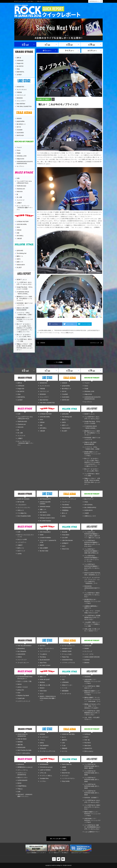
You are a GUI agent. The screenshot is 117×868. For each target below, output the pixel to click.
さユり (42, 694)
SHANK (87, 648)
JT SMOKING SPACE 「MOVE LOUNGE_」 (23, 293)
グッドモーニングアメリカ (47, 751)
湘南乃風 (20, 745)
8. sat (25, 44)
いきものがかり (22, 505)
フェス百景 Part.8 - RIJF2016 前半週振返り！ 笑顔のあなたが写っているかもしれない (92, 543)
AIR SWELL (20, 236)
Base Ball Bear (21, 104)
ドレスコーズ (20, 200)
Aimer (18, 227)
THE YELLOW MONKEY (25, 646)
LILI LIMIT (65, 538)
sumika (19, 554)
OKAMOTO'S (88, 748)
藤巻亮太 (65, 740)
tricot (19, 693)
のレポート (47, 51)
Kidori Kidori (43, 691)
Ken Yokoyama (22, 651)
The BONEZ (66, 505)
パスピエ (42, 740)
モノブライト (20, 166)
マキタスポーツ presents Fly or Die (48, 541)
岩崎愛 (64, 767)
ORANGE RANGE (45, 507)
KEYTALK (43, 646)
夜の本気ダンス (21, 124)
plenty (64, 516)
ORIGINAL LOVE (22, 156)
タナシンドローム (23, 770)
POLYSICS (88, 743)
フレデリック (66, 502)
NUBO (42, 535)
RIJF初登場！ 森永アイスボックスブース (25, 304)
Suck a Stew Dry (67, 764)
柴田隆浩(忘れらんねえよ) (25, 767)
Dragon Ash (20, 63)
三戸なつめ (43, 773)
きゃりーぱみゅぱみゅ (24, 753)
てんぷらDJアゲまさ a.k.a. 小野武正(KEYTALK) (24, 182)
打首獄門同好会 (22, 786)
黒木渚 (19, 783)
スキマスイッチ (21, 95)
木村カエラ (21, 510)
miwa (18, 69)
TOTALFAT (43, 748)
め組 (18, 233)
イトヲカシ (43, 781)
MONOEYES (20, 87)
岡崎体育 (65, 748)
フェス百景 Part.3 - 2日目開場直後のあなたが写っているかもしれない (92, 617)
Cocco (18, 150)
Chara (86, 502)
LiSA (63, 743)
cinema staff (88, 646)
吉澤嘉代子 (65, 543)
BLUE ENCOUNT (45, 660)
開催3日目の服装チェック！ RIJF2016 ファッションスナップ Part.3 (92, 693)
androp (42, 743)
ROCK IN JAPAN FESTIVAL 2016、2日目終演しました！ (93, 574)
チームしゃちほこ (67, 654)
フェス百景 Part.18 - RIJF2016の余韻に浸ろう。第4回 (92, 773)
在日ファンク (21, 551)
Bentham (42, 682)
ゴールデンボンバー (23, 663)
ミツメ (64, 677)
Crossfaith (20, 130)
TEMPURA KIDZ (21, 186)
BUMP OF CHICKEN (23, 499)
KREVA (20, 657)
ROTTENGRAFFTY (45, 499)
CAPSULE (87, 734)
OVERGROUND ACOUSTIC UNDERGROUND (25, 163)
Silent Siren (88, 746)
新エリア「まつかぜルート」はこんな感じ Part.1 (24, 335)
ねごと (64, 737)
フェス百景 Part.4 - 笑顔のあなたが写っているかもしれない (92, 595)
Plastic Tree (65, 657)
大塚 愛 (86, 513)
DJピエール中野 (22, 539)
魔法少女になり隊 (45, 685)
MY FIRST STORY (45, 665)
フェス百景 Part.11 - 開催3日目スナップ (92, 687)
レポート (70, 51)
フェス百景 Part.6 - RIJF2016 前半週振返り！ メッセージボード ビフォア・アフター (92, 559)
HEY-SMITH (43, 512)
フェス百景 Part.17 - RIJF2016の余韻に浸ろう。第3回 (92, 780)
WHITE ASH (20, 135)
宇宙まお (20, 789)
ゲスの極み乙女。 (23, 513)
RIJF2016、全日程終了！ (92, 798)
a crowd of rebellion (45, 538)
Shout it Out (65, 549)
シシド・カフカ (89, 654)
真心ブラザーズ (89, 499)
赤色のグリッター (67, 685)
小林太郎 (19, 238)
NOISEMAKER (44, 764)
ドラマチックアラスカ (68, 663)
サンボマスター (44, 737)
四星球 (42, 545)
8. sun (47, 44)
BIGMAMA (20, 98)
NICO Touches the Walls (24, 750)
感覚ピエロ (43, 677)
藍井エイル (21, 548)
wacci (64, 546)
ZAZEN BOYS (88, 510)
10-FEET (19, 75)
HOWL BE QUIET (45, 679)
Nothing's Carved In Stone (47, 518)
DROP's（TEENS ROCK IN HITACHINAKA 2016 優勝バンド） (48, 698)
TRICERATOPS (67, 507)
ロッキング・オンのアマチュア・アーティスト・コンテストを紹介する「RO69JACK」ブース (92, 580)
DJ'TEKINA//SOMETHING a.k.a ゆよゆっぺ (25, 678)
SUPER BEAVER (22, 780)
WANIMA (20, 742)
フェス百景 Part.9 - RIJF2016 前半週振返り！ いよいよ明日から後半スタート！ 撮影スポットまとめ (92, 535)
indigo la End (20, 159)
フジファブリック (45, 651)
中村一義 (87, 740)
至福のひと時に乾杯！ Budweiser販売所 (24, 309)
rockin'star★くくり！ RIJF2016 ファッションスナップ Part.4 (92, 681)
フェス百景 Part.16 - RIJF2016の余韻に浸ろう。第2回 (92, 786)
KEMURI (19, 118)
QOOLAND (20, 251)
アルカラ (19, 147)
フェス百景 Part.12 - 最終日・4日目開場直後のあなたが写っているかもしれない (92, 827)
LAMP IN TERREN (45, 770)
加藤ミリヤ (43, 509)
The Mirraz (43, 657)
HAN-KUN (20, 192)
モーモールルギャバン (68, 646)
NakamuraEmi (21, 265)
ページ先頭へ (59, 362)
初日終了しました (22, 279)
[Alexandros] (21, 648)
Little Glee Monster (67, 540)
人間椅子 (19, 203)
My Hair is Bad (44, 551)
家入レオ (65, 513)
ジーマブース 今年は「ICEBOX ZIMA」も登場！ (25, 314)
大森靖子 (20, 545)
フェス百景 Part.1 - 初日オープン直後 (24, 340)
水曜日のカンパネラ (90, 516)
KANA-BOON (21, 654)
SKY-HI (19, 127)
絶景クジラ (20, 262)
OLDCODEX (20, 133)
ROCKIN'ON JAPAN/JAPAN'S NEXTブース (92, 588)
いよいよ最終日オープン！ (92, 832)
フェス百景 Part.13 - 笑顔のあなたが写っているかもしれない (92, 807)
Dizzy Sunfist (66, 781)
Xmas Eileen (66, 535)
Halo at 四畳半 (44, 548)
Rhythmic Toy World (23, 695)
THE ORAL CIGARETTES (24, 106)
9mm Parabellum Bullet (24, 516)
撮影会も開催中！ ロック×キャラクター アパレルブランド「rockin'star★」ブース (92, 699)
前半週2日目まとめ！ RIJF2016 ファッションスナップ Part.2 (92, 601)
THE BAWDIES (44, 746)
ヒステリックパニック (24, 701)
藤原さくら (20, 256)
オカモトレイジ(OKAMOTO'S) (22, 774)
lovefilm (64, 770)
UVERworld (20, 61)
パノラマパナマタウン (68, 778)
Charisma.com (21, 189)
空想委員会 (65, 510)
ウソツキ (65, 688)
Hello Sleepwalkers (45, 532)
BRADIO (87, 663)
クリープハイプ (22, 660)
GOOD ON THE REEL (68, 734)
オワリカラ (65, 776)
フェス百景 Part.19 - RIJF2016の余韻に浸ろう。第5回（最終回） (92, 766)
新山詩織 (65, 532)
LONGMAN (65, 682)
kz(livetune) (21, 764)
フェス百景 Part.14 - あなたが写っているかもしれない (92, 801)
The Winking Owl (21, 253)
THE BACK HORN (45, 515)
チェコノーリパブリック (69, 499)
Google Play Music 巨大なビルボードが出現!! (25, 288)
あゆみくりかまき (23, 687)
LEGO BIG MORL (22, 224)
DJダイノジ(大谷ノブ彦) (24, 681)
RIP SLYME (21, 502)
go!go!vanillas (21, 121)
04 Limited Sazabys (45, 521)
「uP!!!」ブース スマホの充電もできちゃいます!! (92, 612)
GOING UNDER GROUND (92, 657)
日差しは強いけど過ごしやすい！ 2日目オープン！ (92, 630)
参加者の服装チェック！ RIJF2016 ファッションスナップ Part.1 (25, 319)
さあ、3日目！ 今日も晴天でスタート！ (92, 718)
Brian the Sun (66, 773)
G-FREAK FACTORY (23, 222)
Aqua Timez (43, 663)
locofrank (87, 660)
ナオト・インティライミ (47, 648)
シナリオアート (22, 542)
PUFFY (86, 737)
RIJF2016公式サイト (96, 1)
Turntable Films (44, 778)
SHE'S (19, 259)
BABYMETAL (20, 72)
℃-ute (64, 746)
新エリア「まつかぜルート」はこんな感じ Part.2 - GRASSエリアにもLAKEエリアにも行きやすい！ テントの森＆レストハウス (24, 328)
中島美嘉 (19, 92)
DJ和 (18, 178)
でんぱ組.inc (43, 654)
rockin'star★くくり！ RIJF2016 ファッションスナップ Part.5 (92, 820)
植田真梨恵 (65, 691)
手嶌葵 (19, 153)
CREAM (19, 230)
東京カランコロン (23, 778)
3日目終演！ (88, 677)
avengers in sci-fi (67, 648)
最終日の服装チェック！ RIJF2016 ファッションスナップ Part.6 (92, 814)
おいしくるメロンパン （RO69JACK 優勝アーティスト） (25, 208)
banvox (20, 684)
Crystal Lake (21, 698)
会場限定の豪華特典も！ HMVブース (91, 607)
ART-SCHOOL (89, 505)
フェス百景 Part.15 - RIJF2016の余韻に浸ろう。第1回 (92, 793)
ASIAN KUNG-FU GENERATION (22, 735)
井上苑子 (19, 267)
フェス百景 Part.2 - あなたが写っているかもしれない (24, 283)
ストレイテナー (21, 101)
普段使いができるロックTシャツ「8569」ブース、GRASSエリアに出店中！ (92, 706)
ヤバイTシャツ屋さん (46, 776)
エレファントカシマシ (24, 507)
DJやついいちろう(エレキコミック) (26, 536)
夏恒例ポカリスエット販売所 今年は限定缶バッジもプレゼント (24, 298)
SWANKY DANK (67, 651)
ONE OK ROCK (22, 739)
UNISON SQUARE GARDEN (45, 503)
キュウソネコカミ (22, 89)
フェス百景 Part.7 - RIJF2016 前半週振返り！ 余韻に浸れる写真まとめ (92, 551)
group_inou (21, 690)
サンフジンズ (88, 651)
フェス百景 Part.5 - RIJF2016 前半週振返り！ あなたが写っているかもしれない (92, 567)
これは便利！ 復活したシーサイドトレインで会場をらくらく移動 (92, 624)
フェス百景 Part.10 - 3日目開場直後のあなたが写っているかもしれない (92, 713)
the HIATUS (20, 66)
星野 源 (19, 58)
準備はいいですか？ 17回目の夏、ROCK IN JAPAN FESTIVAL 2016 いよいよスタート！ (25, 347)
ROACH (42, 688)
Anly (63, 679)
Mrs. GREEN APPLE (90, 507)
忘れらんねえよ (89, 751)
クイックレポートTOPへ (58, 839)
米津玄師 (42, 734)
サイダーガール (67, 694)
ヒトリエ (65, 751)
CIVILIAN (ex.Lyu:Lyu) (46, 767)
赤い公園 (19, 197)
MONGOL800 (21, 747)
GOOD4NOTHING (67, 660)
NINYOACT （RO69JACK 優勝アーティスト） (25, 795)
